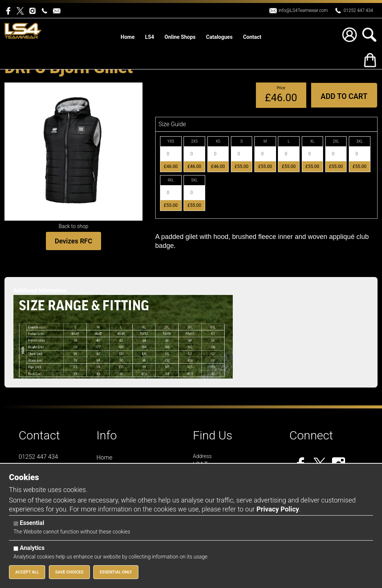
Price (281, 88)
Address (202, 456)
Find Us (213, 435)
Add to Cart (344, 96)
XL (312, 141)
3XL (359, 141)
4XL (171, 180)
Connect (311, 435)
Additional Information (40, 290)
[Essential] (16, 524)
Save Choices (69, 572)
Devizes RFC (73, 241)
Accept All (27, 572)
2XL (336, 141)
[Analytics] (16, 549)
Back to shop (73, 226)
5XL (195, 180)
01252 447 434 (358, 10)
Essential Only (116, 572)
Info (107, 435)
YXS (171, 141)
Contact (39, 435)
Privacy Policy (278, 509)
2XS (194, 141)
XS (218, 141)
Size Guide (172, 124)
